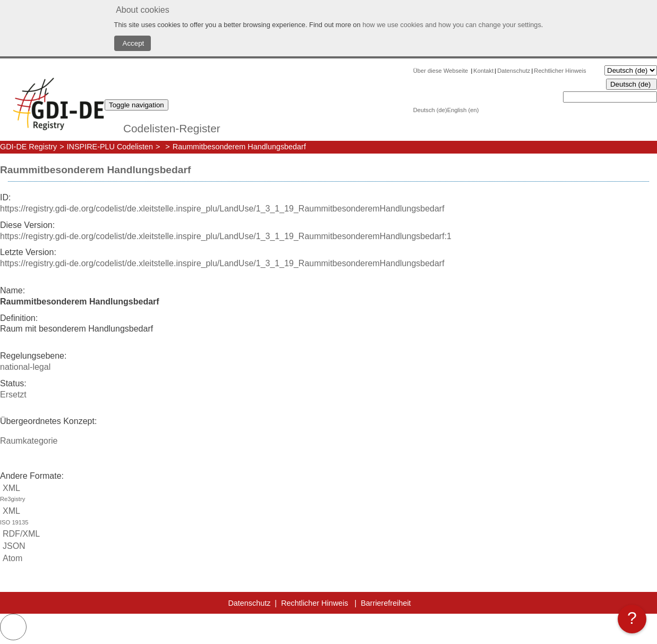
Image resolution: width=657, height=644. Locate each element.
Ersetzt (13, 395)
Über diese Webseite (442, 71)
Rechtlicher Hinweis (560, 71)
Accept (133, 43)
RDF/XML (20, 534)
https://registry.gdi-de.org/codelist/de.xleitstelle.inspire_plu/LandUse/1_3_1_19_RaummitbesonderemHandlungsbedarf (222, 209)
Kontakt (483, 71)
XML (328, 494)
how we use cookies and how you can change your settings (451, 25)
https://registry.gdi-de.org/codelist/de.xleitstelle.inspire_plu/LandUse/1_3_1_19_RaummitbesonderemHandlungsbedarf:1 (226, 236)
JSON (13, 546)
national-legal (25, 367)
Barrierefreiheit (386, 603)
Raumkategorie (29, 441)
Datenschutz (514, 71)
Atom (11, 558)
